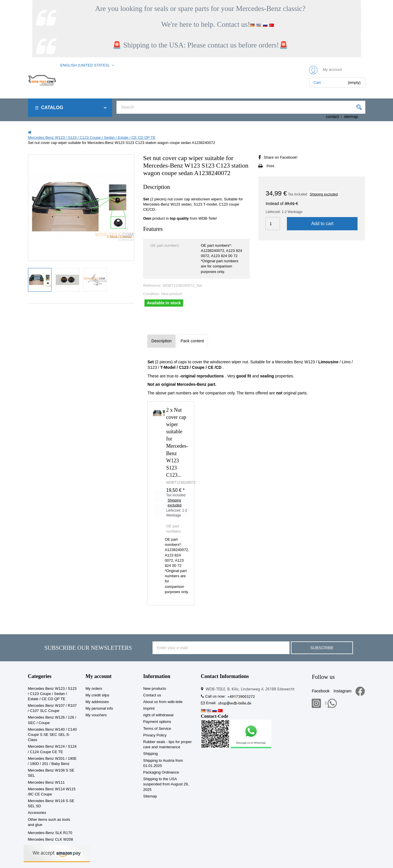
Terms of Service (157, 729)
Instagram (343, 691)
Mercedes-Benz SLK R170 (50, 833)
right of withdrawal (158, 715)
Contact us (152, 695)
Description (161, 341)
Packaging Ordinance (161, 772)
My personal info (99, 708)
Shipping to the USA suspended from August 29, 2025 (166, 784)
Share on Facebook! (280, 157)
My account (99, 676)
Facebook (320, 691)
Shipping (151, 754)
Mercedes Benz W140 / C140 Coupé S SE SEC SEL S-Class (52, 735)
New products (155, 688)
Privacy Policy (155, 735)
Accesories (37, 813)
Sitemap (150, 796)
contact (332, 117)
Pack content (192, 341)
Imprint (149, 708)
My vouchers (96, 715)
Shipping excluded (324, 194)
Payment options (157, 722)
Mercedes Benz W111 (46, 782)
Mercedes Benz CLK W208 (51, 839)
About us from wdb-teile (163, 702)
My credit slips (97, 695)
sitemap (351, 117)
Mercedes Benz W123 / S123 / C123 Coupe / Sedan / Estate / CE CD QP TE (52, 694)
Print (270, 166)
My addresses (97, 702)
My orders (94, 688)
